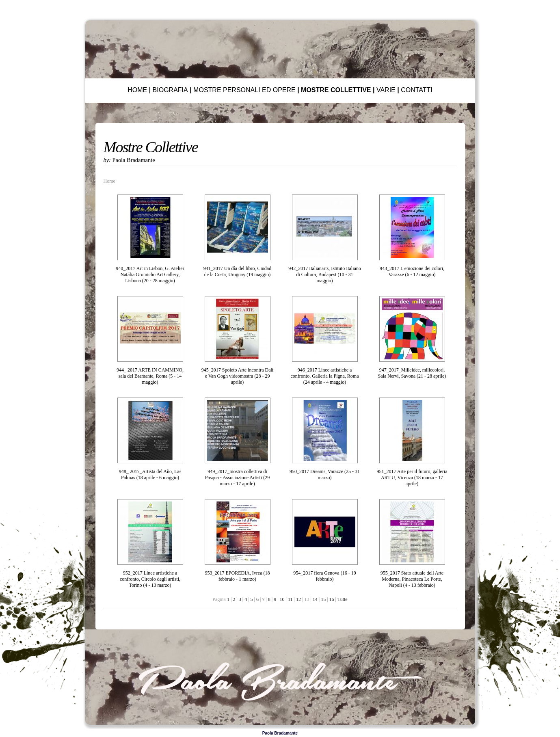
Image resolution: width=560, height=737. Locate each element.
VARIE (386, 90)
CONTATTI (417, 90)
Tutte (343, 599)
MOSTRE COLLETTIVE (336, 90)
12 (298, 599)
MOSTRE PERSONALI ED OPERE (244, 90)
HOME (137, 90)
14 (315, 599)
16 (332, 599)
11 (290, 599)
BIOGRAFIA (170, 90)
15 (323, 599)
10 (282, 599)
